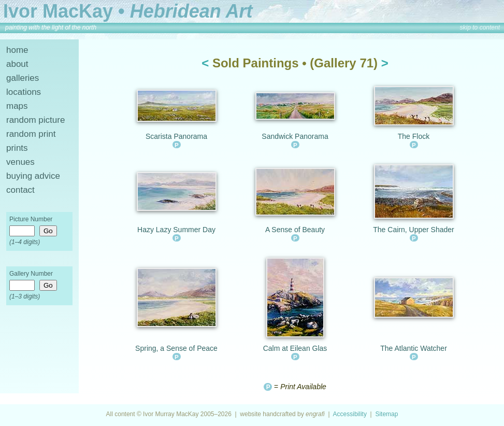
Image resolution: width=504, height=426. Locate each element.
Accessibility (350, 414)
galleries (23, 78)
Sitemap (386, 414)
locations (24, 92)
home (17, 50)
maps (17, 106)
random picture (35, 120)
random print (31, 134)
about (17, 64)
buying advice (33, 176)
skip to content (480, 27)
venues (20, 162)
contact (20, 190)
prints (17, 148)
